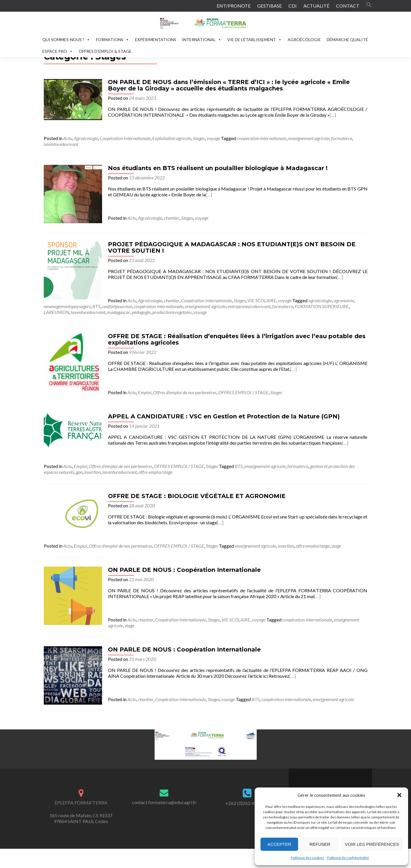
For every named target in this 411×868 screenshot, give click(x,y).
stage (336, 546)
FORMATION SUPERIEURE (322, 306)
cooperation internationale (262, 138)
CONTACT (348, 6)
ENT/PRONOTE (234, 6)
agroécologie (320, 300)
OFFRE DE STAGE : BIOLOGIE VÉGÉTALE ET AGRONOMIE (197, 496)
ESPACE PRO (58, 51)
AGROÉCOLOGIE (304, 40)
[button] (399, 795)
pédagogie (141, 312)
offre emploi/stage (155, 472)
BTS (96, 306)
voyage (213, 138)
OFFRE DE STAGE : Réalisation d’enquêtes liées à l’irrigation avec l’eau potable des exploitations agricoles (237, 339)
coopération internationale (158, 306)
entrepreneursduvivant (249, 306)
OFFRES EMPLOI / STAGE (243, 392)
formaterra (342, 138)
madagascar (119, 312)
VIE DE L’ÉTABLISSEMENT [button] (255, 40)
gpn (79, 472)
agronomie (344, 300)
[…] (333, 115)
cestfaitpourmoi (117, 306)
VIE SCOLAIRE (262, 300)
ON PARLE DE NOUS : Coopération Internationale (184, 570)
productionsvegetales (172, 312)
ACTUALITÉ (316, 6)
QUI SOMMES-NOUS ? (66, 40)
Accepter (279, 844)
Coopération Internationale (125, 138)
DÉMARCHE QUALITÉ (347, 40)
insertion (92, 472)
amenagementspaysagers (67, 306)
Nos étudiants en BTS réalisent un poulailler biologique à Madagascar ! (218, 168)
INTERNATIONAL (202, 40)
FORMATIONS (113, 40)
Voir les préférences (372, 844)
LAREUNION (56, 312)
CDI (293, 6)
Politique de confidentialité (348, 858)
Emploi (145, 392)
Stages (199, 138)
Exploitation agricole (172, 138)
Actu (68, 138)
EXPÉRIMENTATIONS (156, 40)
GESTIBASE (270, 6)
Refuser (320, 844)
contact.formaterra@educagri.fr (164, 802)
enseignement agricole (309, 138)
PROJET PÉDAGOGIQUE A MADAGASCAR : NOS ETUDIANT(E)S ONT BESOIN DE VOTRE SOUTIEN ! (232, 247)
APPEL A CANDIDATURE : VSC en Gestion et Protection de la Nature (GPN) (224, 416)
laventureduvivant (61, 144)
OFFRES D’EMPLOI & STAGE (105, 51)
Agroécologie (86, 138)
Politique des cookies (307, 858)
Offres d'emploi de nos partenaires (185, 392)
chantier (172, 218)
